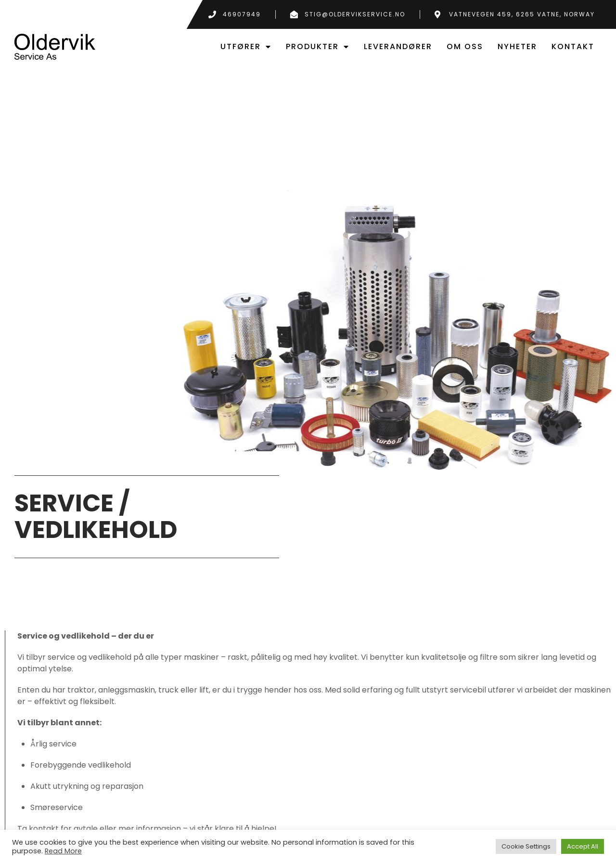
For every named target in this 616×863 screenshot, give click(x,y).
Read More (63, 851)
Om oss (465, 46)
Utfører (246, 47)
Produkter (318, 47)
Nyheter (517, 46)
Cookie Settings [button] (526, 846)
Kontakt (573, 46)
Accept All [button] (583, 846)
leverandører (398, 46)
